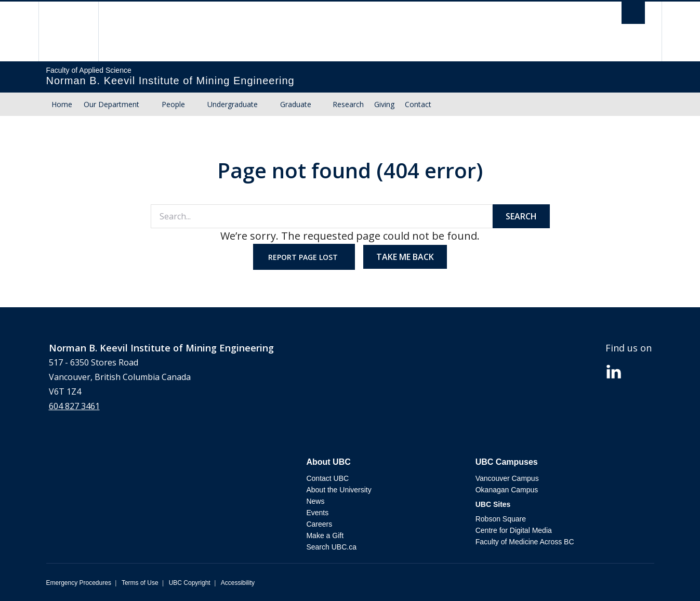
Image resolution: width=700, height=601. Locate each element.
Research (348, 104)
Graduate (296, 104)
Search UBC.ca (331, 547)
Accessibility (238, 583)
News (315, 501)
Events (317, 513)
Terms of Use (140, 583)
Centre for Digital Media (514, 530)
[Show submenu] (149, 104)
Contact (418, 104)
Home (62, 104)
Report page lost (304, 257)
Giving (384, 104)
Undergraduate (233, 104)
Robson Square (501, 519)
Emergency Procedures (79, 583)
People (173, 104)
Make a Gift (325, 535)
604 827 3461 (74, 406)
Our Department (111, 104)
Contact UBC (327, 478)
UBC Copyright (190, 583)
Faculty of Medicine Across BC (525, 542)
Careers (319, 524)
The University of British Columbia (68, 31)
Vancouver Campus (507, 478)
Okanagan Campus (507, 490)
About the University (339, 490)
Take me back (405, 257)
